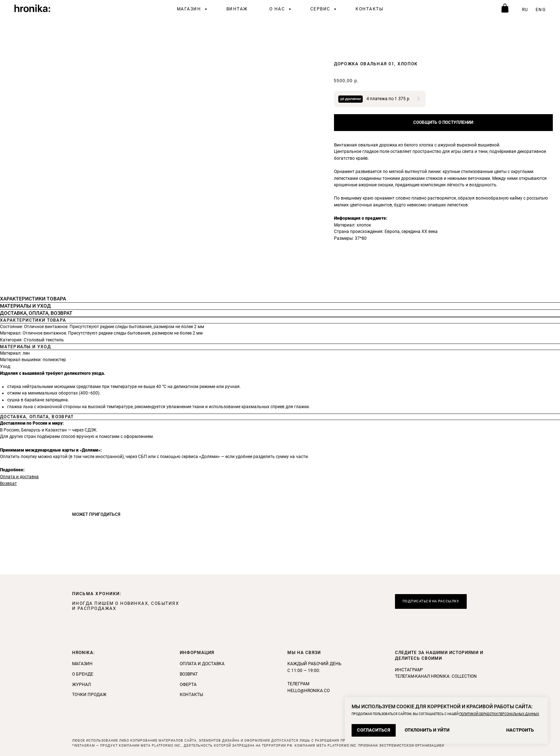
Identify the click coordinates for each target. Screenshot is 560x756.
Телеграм (298, 684)
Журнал (81, 685)
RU (525, 10)
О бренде (83, 674)
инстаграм (408, 670)
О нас (278, 9)
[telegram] (504, 9)
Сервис (321, 9)
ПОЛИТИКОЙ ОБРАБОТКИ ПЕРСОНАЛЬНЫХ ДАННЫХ (499, 714)
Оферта (188, 685)
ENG (541, 10)
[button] (431, 601)
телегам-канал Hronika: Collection (436, 676)
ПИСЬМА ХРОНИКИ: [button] (97, 594)
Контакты (369, 9)
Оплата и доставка (19, 477)
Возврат (8, 484)
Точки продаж (89, 695)
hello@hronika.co (309, 691)
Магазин (190, 9)
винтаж (237, 9)
